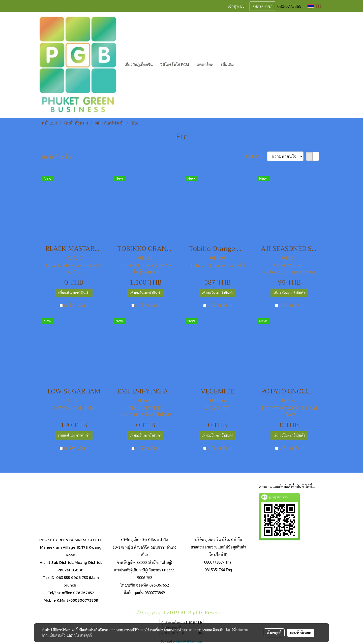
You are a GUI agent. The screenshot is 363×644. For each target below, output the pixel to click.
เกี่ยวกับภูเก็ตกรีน (139, 65)
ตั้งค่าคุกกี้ (274, 633)
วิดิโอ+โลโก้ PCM (175, 65)
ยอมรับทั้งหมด (301, 633)
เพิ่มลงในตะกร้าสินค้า (74, 293)
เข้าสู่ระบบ (236, 6)
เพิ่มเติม (227, 65)
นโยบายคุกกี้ (83, 635)
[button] (242, 65)
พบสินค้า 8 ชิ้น (56, 157)
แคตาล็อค (205, 65)
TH (314, 6)
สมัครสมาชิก (262, 6)
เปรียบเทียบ (76, 306)
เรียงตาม (257, 156)
